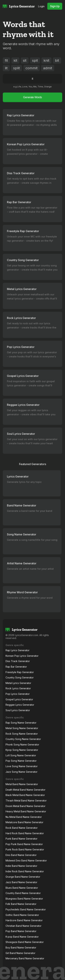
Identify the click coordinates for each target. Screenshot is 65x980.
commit (32, 68)
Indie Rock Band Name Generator (25, 871)
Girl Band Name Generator (20, 953)
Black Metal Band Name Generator (25, 795)
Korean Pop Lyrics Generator (22, 656)
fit (6, 60)
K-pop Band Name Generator (22, 937)
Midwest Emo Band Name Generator (26, 860)
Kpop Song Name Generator (22, 750)
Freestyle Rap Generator (20, 672)
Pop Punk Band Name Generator (24, 844)
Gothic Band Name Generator (22, 915)
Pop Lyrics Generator (18, 694)
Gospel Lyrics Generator (19, 699)
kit (15, 60)
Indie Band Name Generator (21, 866)
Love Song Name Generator (22, 766)
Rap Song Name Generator (21, 723)
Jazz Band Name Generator (21, 882)
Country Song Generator (20, 677)
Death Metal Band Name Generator (25, 790)
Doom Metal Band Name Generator (25, 806)
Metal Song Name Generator (22, 728)
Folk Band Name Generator (21, 904)
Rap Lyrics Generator (18, 650)
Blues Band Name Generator (22, 888)
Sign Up (55, 6)
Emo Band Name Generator (21, 855)
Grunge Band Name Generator (23, 877)
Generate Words (32, 97)
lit (6, 68)
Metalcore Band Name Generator (24, 822)
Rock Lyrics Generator (18, 688)
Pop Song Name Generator (21, 761)
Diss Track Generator (18, 661)
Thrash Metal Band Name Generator (26, 801)
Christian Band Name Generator (23, 926)
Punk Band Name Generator (21, 839)
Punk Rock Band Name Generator (25, 849)
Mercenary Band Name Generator (25, 958)
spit (35, 60)
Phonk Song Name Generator (22, 745)
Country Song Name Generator (23, 739)
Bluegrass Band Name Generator (24, 899)
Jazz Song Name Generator (21, 772)
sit (25, 60)
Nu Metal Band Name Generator (24, 817)
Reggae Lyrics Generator (20, 705)
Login (41, 6)
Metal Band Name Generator (22, 784)
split (17, 68)
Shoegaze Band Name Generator (25, 942)
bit (57, 60)
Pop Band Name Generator (21, 931)
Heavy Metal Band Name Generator (26, 811)
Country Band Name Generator (23, 893)
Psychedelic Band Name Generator (26, 909)
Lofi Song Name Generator (21, 755)
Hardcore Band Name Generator (24, 920)
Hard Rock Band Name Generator (25, 833)
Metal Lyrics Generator (18, 683)
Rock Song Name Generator (22, 734)
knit (46, 60)
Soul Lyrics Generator (18, 710)
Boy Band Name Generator (21, 948)
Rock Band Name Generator (22, 828)
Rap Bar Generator (16, 667)
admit (48, 68)
